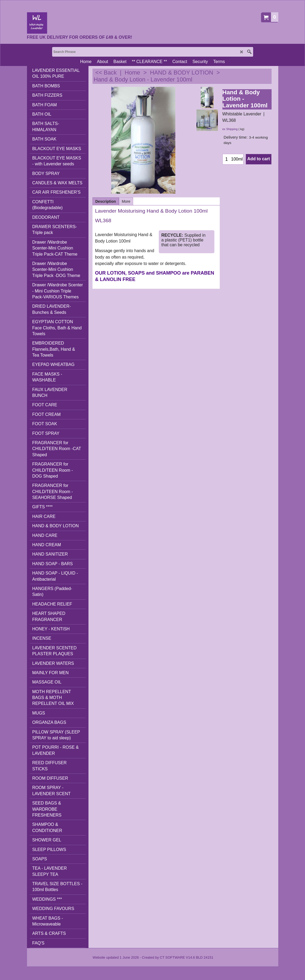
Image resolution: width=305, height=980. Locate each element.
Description (106, 201)
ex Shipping (230, 129)
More (126, 201)
